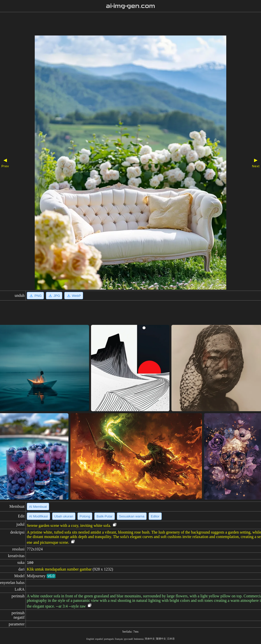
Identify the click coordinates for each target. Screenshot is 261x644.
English (90, 639)
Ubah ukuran (64, 516)
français (119, 639)
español (99, 639)
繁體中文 (161, 639)
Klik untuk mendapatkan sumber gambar (59, 569)
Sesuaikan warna (132, 516)
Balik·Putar (104, 516)
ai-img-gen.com (131, 6)
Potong (85, 516)
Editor (155, 516)
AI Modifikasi (38, 516)
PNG (35, 296)
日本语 (171, 639)
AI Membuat (38, 507)
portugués (109, 639)
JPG (54, 296)
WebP (74, 296)
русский (129, 639)
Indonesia (139, 639)
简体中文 (150, 639)
